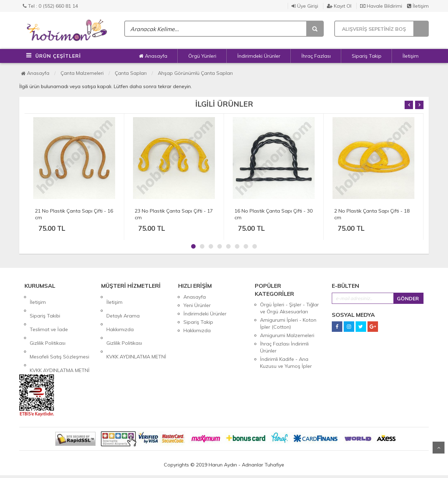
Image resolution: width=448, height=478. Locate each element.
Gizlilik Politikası (48, 322)
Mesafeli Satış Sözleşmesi (59, 330)
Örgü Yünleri (202, 56)
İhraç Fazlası (316, 56)
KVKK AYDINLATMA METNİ (60, 339)
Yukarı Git (439, 448)
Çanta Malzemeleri (82, 73)
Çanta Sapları (131, 73)
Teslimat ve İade (49, 314)
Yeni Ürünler (197, 305)
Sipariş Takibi (45, 305)
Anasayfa (153, 56)
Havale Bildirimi (381, 6)
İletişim (418, 6)
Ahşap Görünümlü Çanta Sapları (195, 73)
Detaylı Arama (123, 305)
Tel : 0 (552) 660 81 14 (50, 6)
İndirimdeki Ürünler (259, 56)
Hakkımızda (120, 314)
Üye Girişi (305, 6)
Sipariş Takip (367, 56)
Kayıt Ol (339, 6)
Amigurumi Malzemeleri (287, 335)
